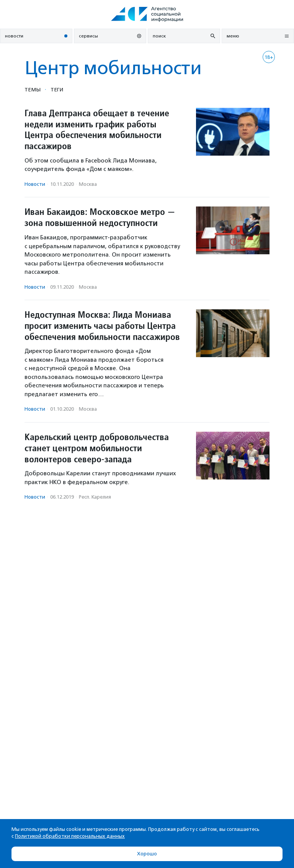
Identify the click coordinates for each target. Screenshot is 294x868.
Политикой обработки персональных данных (70, 836)
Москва (88, 184)
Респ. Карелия (95, 497)
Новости (35, 184)
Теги (57, 89)
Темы (33, 89)
